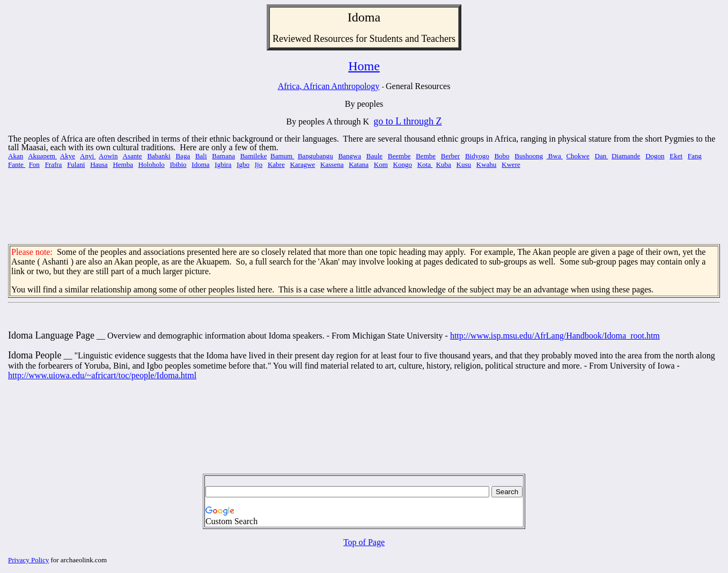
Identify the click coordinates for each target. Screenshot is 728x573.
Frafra (54, 164)
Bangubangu (315, 156)
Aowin (108, 156)
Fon (34, 164)
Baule (374, 156)
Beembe (399, 156)
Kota (425, 164)
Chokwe (578, 156)
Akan (16, 156)
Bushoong (529, 156)
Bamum (282, 156)
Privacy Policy (28, 560)
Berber (450, 156)
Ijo (259, 164)
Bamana (223, 156)
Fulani (76, 164)
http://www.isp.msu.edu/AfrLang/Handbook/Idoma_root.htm (555, 336)
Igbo (243, 164)
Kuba (444, 164)
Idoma (200, 164)
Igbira (223, 164)
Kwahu (487, 164)
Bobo (502, 156)
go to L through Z (407, 121)
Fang (695, 156)
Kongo (403, 164)
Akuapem (42, 156)
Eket (676, 156)
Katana (359, 164)
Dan (602, 156)
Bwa (555, 156)
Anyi (88, 156)
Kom (381, 164)
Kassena (332, 164)
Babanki (159, 156)
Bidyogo (477, 156)
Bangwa (350, 156)
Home (364, 66)
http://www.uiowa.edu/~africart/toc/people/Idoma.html (102, 375)
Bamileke (254, 156)
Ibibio (178, 164)
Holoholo (152, 164)
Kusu (464, 164)
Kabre (276, 164)
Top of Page (364, 542)
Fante (17, 164)
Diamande (626, 156)
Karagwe (302, 164)
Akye (68, 156)
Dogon (655, 156)
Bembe (426, 156)
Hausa (99, 164)
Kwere (511, 164)
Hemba (123, 164)
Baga (183, 156)
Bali (201, 156)
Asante (133, 156)
